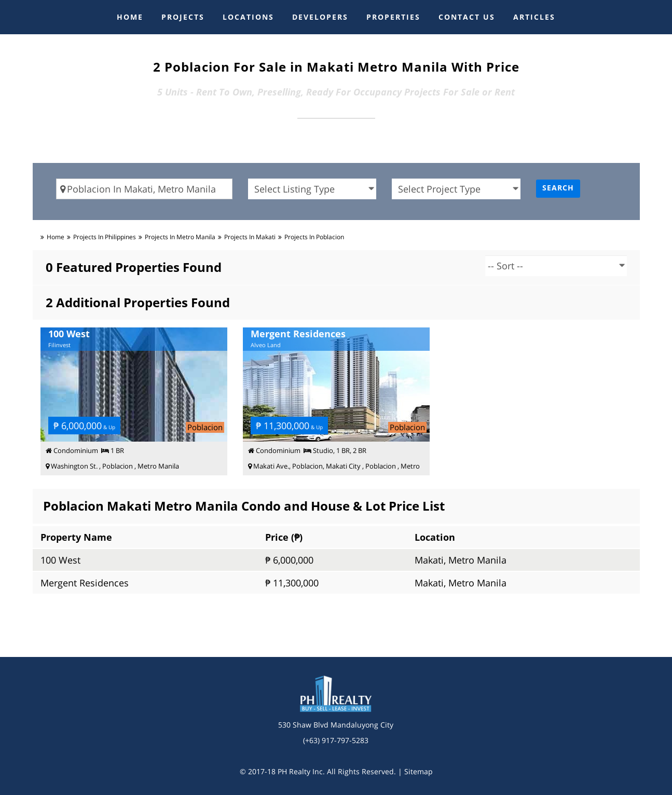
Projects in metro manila (180, 237)
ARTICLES (534, 17)
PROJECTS (183, 17)
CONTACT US (467, 17)
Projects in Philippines (105, 237)
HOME (130, 17)
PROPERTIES (393, 17)
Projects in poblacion (314, 237)
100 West (60, 560)
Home (56, 237)
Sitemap (419, 771)
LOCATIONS (248, 17)
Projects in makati (250, 237)
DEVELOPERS (320, 17)
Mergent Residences (85, 583)
